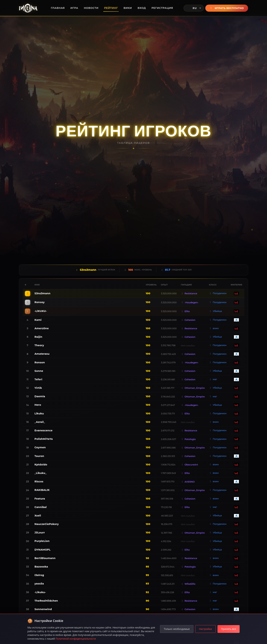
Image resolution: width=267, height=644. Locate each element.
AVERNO (188, 482)
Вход (142, 8)
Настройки (205, 629)
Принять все (229, 629)
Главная (58, 8)
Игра (74, 8)
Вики (128, 8)
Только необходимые (177, 629)
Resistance (189, 293)
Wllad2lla (188, 584)
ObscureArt (189, 465)
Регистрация (162, 8)
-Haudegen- (190, 302)
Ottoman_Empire (193, 388)
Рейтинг (111, 8)
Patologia (188, 439)
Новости (91, 8)
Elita (185, 311)
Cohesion (188, 320)
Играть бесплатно (227, 8)
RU (192, 8)
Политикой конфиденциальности (76, 639)
